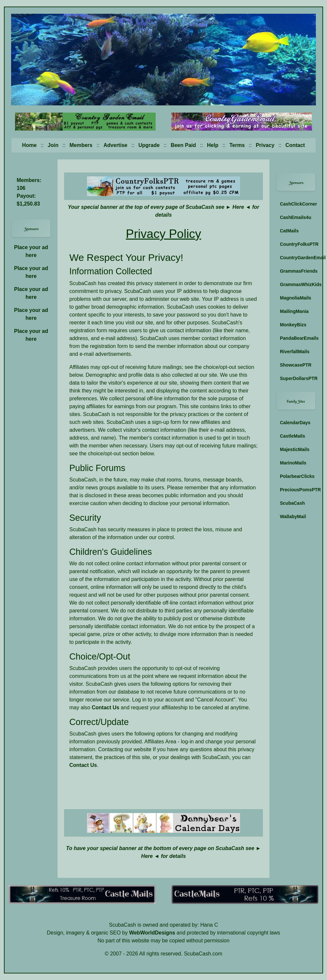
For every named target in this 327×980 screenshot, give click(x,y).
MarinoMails (293, 463)
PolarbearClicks (297, 476)
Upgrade (149, 145)
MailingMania (294, 311)
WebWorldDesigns (152, 933)
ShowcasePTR (296, 365)
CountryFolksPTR (298, 244)
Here (238, 207)
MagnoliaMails (296, 298)
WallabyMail (293, 517)
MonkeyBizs (293, 325)
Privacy (265, 145)
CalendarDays (295, 423)
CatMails (289, 231)
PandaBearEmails (298, 338)
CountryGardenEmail (298, 258)
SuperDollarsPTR (298, 378)
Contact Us (105, 708)
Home (29, 145)
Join (53, 145)
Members (81, 145)
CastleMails (293, 436)
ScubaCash (292, 503)
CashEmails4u (296, 217)
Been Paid (183, 145)
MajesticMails (295, 449)
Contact (295, 145)
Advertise (116, 145)
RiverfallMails (295, 352)
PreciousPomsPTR (298, 490)
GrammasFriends (298, 271)
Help (213, 145)
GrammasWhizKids (298, 284)
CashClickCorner (298, 204)
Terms (237, 145)
